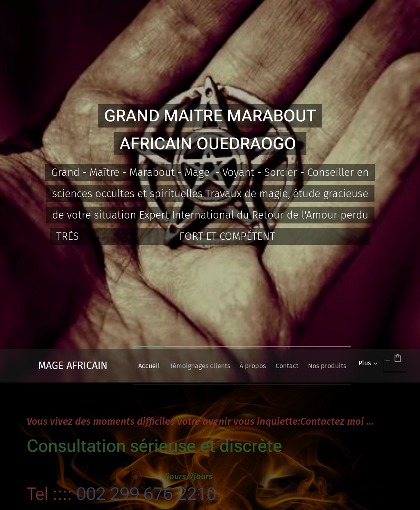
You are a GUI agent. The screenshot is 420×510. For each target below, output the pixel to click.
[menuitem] (159, 366)
